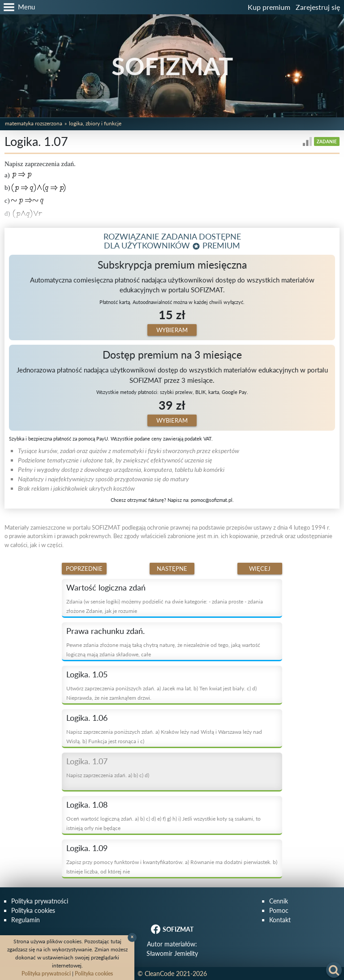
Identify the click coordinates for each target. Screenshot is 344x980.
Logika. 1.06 (87, 718)
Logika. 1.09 (87, 848)
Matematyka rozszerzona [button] (34, 123)
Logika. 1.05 (87, 674)
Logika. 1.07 (87, 761)
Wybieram (172, 330)
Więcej (260, 569)
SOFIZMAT (172, 66)
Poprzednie (84, 569)
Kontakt (280, 920)
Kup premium (269, 7)
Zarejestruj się (318, 7)
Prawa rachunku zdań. (105, 631)
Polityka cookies (33, 910)
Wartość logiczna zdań (106, 587)
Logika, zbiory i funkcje (95, 123)
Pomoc (279, 910)
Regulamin (26, 920)
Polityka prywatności (40, 901)
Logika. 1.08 (87, 805)
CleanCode (159, 974)
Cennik (279, 901)
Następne (172, 569)
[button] (17, 7)
